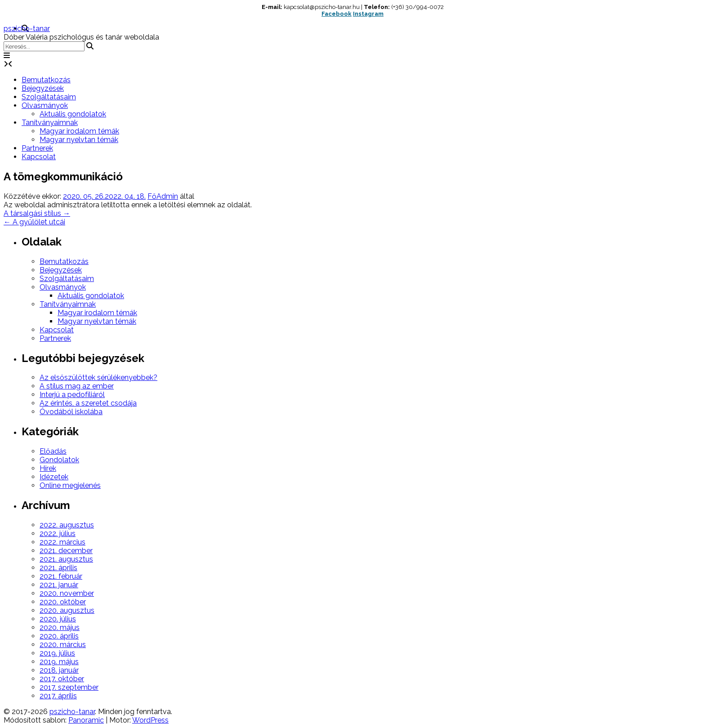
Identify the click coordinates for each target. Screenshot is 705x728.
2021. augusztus (66, 559)
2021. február (61, 576)
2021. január (59, 585)
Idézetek (54, 477)
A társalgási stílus (37, 213)
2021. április (58, 568)
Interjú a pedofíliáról (72, 395)
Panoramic (86, 720)
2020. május (60, 628)
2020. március (63, 645)
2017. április (58, 696)
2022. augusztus (67, 525)
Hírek (48, 468)
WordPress (150, 720)
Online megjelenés (70, 485)
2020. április (59, 636)
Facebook (337, 14)
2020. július (58, 619)
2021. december (66, 551)
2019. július (57, 653)
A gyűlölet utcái (34, 222)
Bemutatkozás (46, 80)
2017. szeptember (69, 687)
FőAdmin (163, 196)
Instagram (368, 14)
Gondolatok (59, 460)
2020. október (63, 602)
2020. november (67, 593)
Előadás (53, 451)
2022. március (62, 542)
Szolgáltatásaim (49, 97)
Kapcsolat (39, 157)
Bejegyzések (43, 88)
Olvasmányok (45, 105)
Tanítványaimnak (50, 123)
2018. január (59, 670)
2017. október (62, 679)
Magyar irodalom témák (79, 131)
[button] (7, 56)
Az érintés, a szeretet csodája (88, 403)
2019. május (59, 662)
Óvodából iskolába (71, 412)
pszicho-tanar (27, 29)
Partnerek (37, 148)
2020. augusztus (67, 610)
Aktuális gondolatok (73, 114)
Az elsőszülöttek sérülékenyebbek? (98, 377)
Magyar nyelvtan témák (79, 140)
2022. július (58, 534)
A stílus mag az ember (77, 386)
